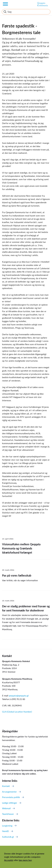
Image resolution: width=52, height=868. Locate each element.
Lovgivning (7, 826)
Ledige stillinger (10, 803)
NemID (5, 831)
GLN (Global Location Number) (17, 712)
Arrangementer (9, 792)
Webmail (6, 808)
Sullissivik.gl (8, 837)
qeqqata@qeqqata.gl (19, 696)
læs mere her (25, 860)
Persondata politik (11, 797)
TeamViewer (8, 814)
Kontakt (6, 786)
